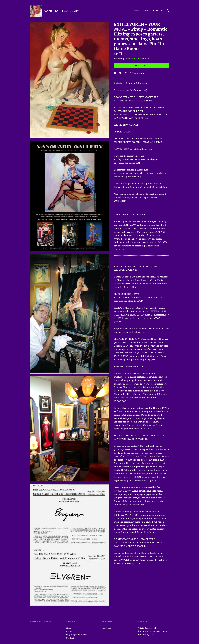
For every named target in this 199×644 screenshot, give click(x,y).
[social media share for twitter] (121, 73)
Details (118, 83)
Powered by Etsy (146, 635)
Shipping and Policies (76, 635)
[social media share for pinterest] (126, 73)
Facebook (107, 628)
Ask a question (137, 73)
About (146, 11)
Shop (136, 11)
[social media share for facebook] (115, 73)
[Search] (168, 11)
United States (135, 59)
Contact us (71, 638)
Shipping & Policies (136, 83)
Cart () (158, 11)
